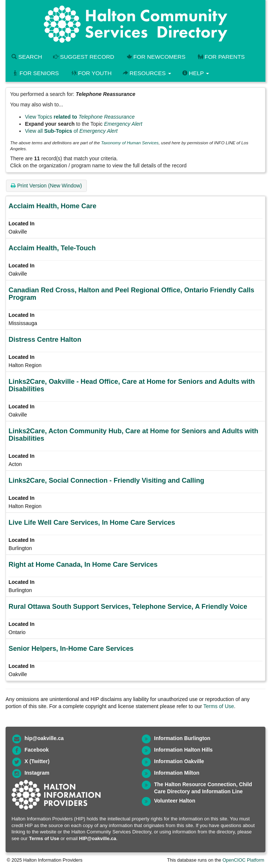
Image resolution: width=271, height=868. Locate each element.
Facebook (37, 750)
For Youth (91, 73)
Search (27, 57)
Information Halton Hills (183, 750)
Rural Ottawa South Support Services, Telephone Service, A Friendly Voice (128, 607)
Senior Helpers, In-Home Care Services (71, 649)
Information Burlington (182, 738)
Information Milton (177, 773)
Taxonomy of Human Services (130, 143)
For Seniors (35, 73)
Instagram (37, 773)
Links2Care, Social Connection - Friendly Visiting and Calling (106, 480)
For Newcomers (156, 57)
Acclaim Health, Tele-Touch (52, 248)
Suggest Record (84, 57)
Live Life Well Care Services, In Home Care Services (92, 523)
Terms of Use (219, 706)
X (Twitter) (37, 761)
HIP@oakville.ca (98, 838)
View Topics (80, 117)
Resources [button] (147, 73)
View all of (71, 131)
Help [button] (196, 73)
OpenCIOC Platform (243, 860)
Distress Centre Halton (45, 340)
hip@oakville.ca (44, 738)
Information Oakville (179, 761)
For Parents (221, 57)
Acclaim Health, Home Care (53, 206)
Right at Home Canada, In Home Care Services (83, 565)
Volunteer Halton (175, 801)
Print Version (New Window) (46, 186)
